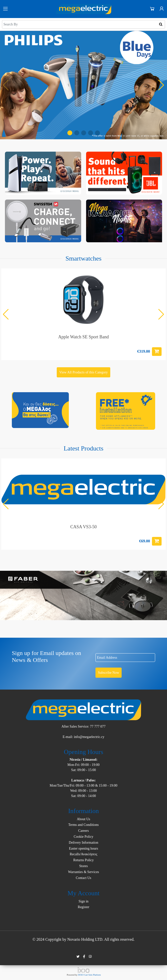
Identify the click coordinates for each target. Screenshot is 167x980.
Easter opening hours (83, 848)
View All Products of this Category (83, 372)
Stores (83, 866)
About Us (83, 819)
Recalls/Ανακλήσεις (84, 854)
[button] (70, 133)
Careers (83, 831)
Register (83, 907)
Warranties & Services (84, 872)
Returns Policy (83, 860)
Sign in (83, 901)
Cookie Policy (84, 837)
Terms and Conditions (83, 825)
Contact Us (83, 878)
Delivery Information (83, 843)
